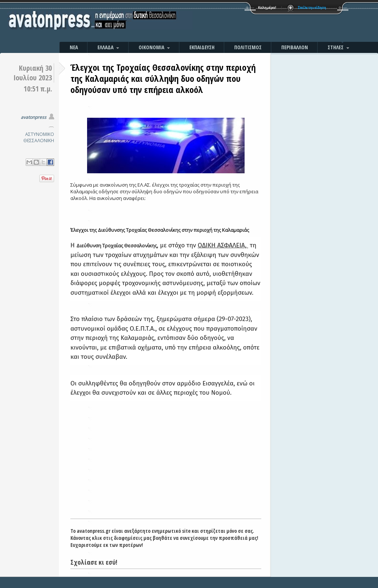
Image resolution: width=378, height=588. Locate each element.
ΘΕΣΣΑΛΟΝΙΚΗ (39, 141)
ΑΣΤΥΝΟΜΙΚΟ (40, 134)
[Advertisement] (269, 22)
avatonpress (34, 117)
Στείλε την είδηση (312, 8)
